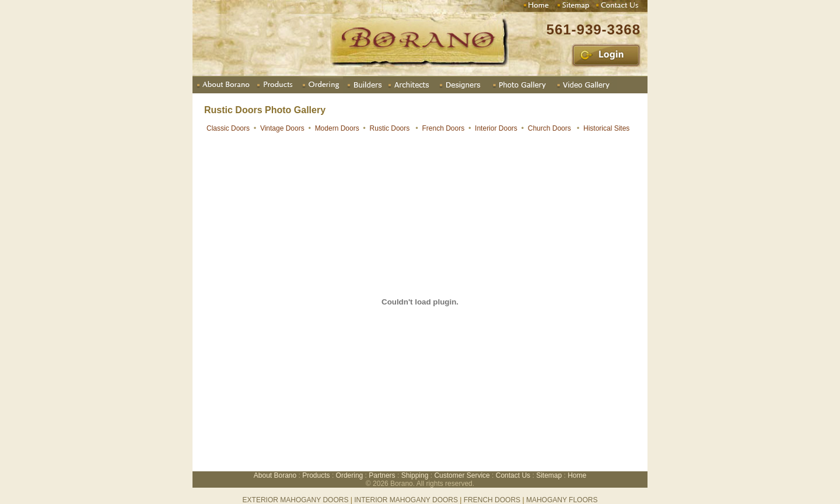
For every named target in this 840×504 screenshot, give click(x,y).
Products (316, 475)
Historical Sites (608, 128)
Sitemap (549, 475)
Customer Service (462, 475)
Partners (382, 475)
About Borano (276, 475)
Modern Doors (337, 128)
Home (577, 475)
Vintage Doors (282, 128)
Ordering (350, 475)
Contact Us (513, 475)
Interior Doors (496, 128)
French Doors (444, 128)
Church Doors (549, 128)
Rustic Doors (390, 128)
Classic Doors (228, 128)
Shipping (415, 475)
